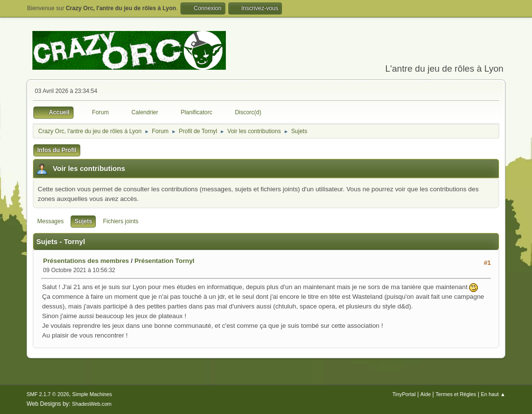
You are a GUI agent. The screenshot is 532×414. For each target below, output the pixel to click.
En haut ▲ (493, 394)
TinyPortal (404, 394)
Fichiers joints (121, 221)
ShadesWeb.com (92, 404)
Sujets (83, 221)
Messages (51, 221)
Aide (426, 394)
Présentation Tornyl (164, 261)
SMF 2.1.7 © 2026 (48, 394)
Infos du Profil (57, 150)
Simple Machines (92, 394)
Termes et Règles (456, 394)
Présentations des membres (86, 261)
